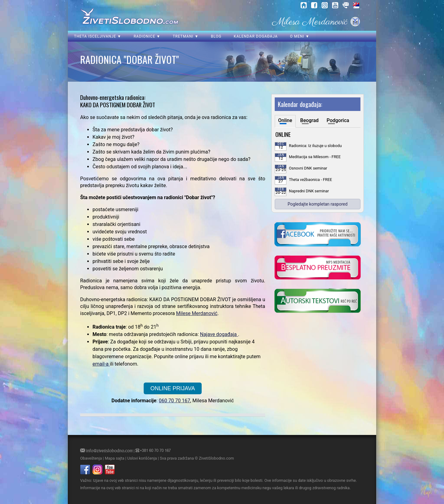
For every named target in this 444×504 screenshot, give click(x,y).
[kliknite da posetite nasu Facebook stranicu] (318, 235)
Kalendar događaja (256, 36)
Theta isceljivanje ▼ (98, 36)
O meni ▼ (300, 36)
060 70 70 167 (175, 401)
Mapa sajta (115, 458)
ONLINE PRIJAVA (173, 388)
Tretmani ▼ (186, 36)
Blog (216, 36)
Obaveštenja (91, 458)
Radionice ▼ (147, 36)
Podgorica (338, 120)
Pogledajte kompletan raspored (318, 204)
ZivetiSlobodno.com (216, 458)
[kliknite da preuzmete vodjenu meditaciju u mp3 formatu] (318, 268)
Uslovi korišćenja (142, 458)
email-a (101, 364)
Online (285, 120)
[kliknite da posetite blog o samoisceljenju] (318, 301)
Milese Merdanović (197, 313)
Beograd (310, 120)
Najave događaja (218, 334)
